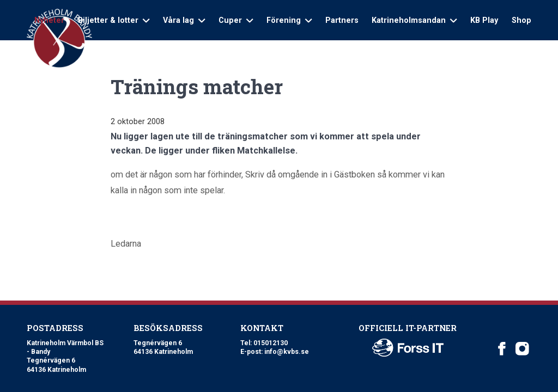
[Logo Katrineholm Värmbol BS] (59, 38)
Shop (521, 20)
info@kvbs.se (287, 352)
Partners (342, 20)
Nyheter (49, 20)
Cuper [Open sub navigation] (236, 20)
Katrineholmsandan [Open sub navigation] (414, 20)
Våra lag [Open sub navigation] (184, 20)
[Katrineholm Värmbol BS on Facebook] (502, 349)
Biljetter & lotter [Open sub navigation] (114, 20)
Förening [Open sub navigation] (289, 20)
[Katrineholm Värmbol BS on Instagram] (522, 349)
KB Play (484, 20)
